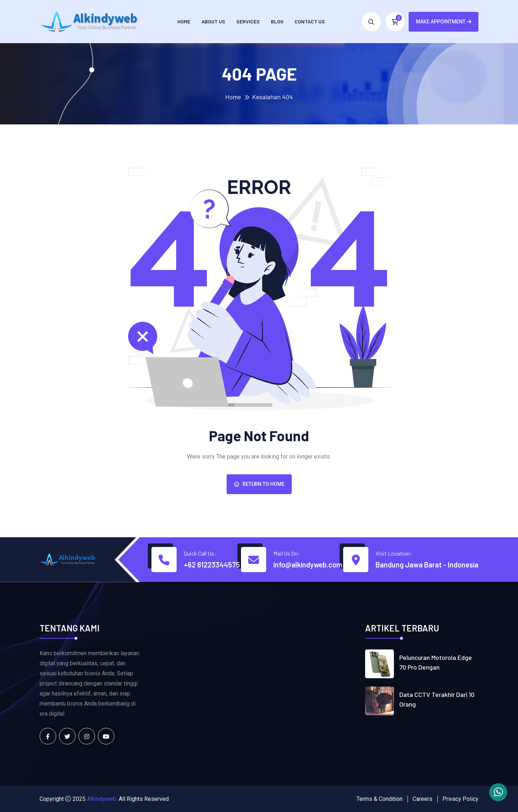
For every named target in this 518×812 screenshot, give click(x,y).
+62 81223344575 (212, 565)
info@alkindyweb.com (308, 565)
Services (248, 21)
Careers (422, 799)
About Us (213, 21)
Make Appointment (444, 22)
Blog (277, 21)
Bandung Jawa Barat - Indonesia (427, 565)
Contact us (310, 21)
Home (184, 21)
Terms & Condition (380, 799)
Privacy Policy (460, 799)
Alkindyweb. (102, 799)
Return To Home (259, 484)
